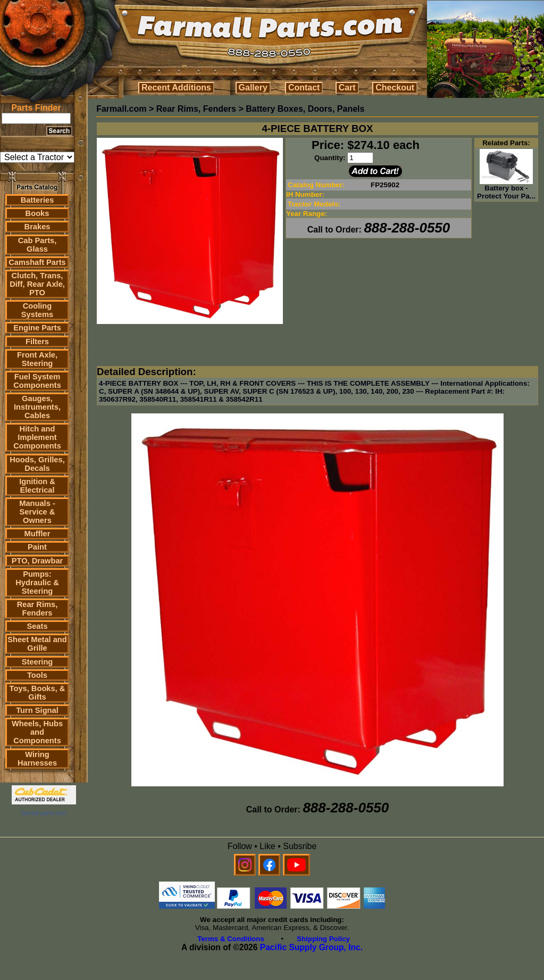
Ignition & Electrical (37, 486)
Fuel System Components (37, 381)
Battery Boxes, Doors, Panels (305, 109)
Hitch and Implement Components (37, 437)
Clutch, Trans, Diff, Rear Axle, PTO (37, 284)
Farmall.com (121, 109)
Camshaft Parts (37, 262)
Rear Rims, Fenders (37, 609)
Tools (37, 675)
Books (37, 213)
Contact (304, 88)
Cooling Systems (37, 310)
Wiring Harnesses (37, 759)
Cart (347, 88)
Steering (37, 662)
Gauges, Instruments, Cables (37, 407)
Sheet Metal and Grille (37, 644)
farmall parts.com (44, 813)
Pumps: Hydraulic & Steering (37, 583)
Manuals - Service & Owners (37, 512)
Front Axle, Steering (37, 359)
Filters (37, 342)
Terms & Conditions (231, 939)
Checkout (395, 88)
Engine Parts (37, 328)
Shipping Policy (323, 939)
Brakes (37, 227)
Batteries (37, 200)
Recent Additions (176, 88)
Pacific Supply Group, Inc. (311, 947)
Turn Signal (37, 710)
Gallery (253, 88)
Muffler (37, 534)
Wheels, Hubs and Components (37, 732)
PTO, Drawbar (37, 561)
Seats (37, 626)
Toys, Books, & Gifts (37, 693)
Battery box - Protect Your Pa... (506, 189)
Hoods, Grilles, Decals (37, 464)
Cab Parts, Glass (37, 245)
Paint (37, 547)
